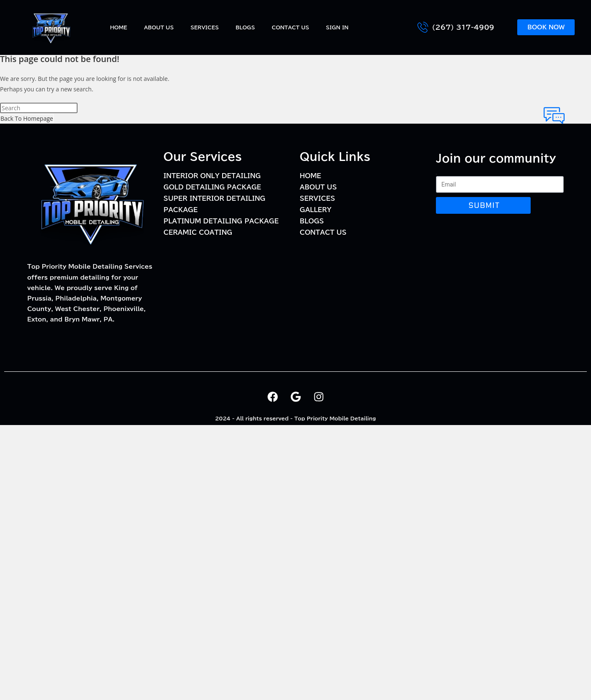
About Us (159, 27)
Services (205, 27)
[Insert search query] (39, 108)
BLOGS (245, 27)
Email (436, 174)
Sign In (337, 27)
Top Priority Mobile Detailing (335, 418)
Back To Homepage (27, 118)
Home (118, 27)
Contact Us (290, 27)
